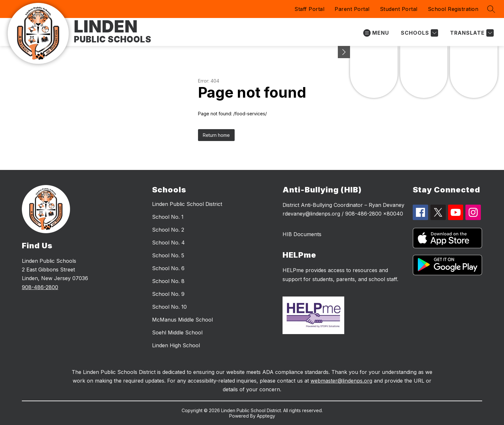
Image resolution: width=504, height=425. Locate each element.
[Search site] (491, 9)
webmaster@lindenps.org (341, 381)
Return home (216, 135)
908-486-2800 (40, 287)
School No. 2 (168, 230)
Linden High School (176, 345)
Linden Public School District (187, 204)
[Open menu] (376, 33)
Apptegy (266, 416)
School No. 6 (168, 268)
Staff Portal (309, 9)
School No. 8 (168, 281)
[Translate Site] (471, 33)
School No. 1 (168, 217)
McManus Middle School (182, 320)
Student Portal (399, 9)
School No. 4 (168, 243)
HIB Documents (302, 234)
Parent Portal (352, 9)
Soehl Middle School (177, 332)
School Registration (453, 9)
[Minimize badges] (344, 52)
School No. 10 (169, 307)
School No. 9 (168, 294)
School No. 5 (168, 255)
